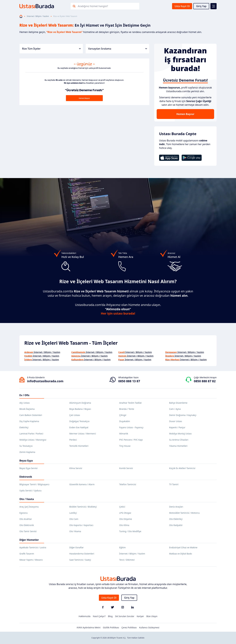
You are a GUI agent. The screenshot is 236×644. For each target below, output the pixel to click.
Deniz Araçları (176, 507)
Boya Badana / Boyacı (80, 409)
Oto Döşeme (126, 519)
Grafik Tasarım (27, 554)
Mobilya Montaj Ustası (180, 434)
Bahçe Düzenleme (178, 403)
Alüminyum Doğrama (80, 403)
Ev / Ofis (24, 395)
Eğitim (122, 547)
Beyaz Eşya (26, 461)
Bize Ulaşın (152, 616)
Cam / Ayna (175, 409)
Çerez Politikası (129, 627)
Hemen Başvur (185, 114)
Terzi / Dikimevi (127, 560)
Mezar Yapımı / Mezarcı (31, 560)
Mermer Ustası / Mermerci (83, 434)
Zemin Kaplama (27, 452)
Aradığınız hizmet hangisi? (93, 6)
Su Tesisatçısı (26, 446)
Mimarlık (124, 434)
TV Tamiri (174, 484)
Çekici (122, 507)
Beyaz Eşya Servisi (28, 468)
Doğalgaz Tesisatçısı (79, 421)
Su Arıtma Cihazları (179, 440)
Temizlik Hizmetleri (79, 446)
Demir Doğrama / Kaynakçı (183, 415)
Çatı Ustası (75, 415)
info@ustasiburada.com (45, 381)
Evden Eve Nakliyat (79, 427)
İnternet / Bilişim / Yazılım (38, 16)
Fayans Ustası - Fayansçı (131, 427)
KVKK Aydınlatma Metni (89, 627)
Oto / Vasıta (27, 499)
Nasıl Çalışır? (99, 616)
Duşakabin (125, 421)
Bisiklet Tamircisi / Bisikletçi (83, 507)
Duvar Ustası (176, 421)
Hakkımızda (84, 616)
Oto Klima (124, 525)
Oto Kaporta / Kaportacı (81, 525)
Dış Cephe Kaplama (29, 421)
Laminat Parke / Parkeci (31, 434)
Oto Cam (74, 519)
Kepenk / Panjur (177, 427)
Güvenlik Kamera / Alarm (82, 484)
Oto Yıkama (75, 531)
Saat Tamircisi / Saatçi (80, 560)
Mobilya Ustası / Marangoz (33, 440)
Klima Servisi (76, 468)
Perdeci (73, 440)
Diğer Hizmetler (29, 540)
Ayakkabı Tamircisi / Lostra (33, 547)
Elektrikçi (24, 427)
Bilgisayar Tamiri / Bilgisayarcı (34, 484)
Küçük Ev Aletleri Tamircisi (182, 468)
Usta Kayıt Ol (182, 6)
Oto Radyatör (176, 525)
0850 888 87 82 (205, 381)
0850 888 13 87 (129, 381)
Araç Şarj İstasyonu (29, 507)
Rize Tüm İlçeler (51, 49)
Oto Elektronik (27, 525)
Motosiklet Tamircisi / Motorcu (184, 513)
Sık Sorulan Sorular (125, 616)
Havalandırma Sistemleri (82, 554)
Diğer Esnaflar (76, 547)
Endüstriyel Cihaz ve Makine (183, 547)
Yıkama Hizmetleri (178, 446)
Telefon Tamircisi (128, 484)
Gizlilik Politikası (111, 627)
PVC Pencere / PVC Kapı (131, 440)
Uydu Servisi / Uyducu (30, 491)
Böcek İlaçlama (27, 409)
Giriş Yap (201, 6)
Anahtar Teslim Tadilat (130, 403)
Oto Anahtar (26, 519)
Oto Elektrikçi (176, 519)
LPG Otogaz (125, 513)
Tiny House (125, 446)
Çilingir (123, 415)
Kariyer (140, 616)
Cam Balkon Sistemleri (31, 415)
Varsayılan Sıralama (117, 49)
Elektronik (26, 477)
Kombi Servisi (126, 468)
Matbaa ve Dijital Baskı (181, 554)
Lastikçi (73, 513)
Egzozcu (23, 513)
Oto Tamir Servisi (28, 531)
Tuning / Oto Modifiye (130, 531)
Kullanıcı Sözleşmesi (149, 627)
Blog (110, 616)
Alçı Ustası (25, 403)
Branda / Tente (127, 409)
